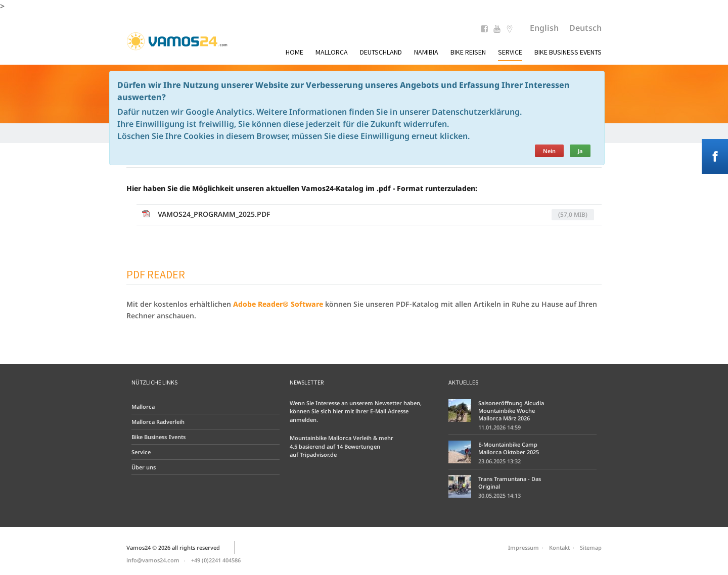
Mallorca (332, 52)
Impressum (524, 547)
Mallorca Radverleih (158, 422)
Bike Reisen (468, 52)
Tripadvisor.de (318, 454)
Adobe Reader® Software (278, 304)
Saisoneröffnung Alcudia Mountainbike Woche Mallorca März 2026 (511, 411)
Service (510, 52)
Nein (549, 151)
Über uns (144, 467)
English (544, 28)
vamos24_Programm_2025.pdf (376, 215)
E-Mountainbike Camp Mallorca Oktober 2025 (509, 448)
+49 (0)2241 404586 (216, 560)
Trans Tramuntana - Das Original (510, 483)
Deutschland (381, 52)
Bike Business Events (568, 52)
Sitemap (591, 547)
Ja (580, 151)
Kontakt (559, 547)
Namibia (426, 52)
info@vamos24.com (153, 560)
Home (294, 52)
